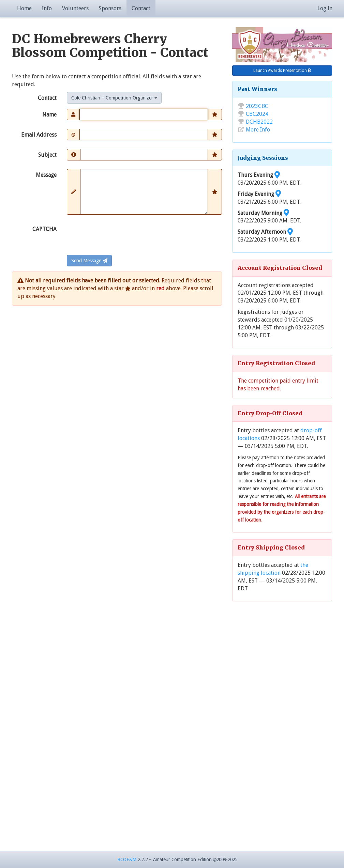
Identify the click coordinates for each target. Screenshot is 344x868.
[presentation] (119, 236)
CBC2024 (257, 114)
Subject (47, 155)
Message (46, 175)
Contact (141, 8)
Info (47, 8)
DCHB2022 (259, 122)
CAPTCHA (44, 229)
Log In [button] (325, 8)
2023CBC (257, 106)
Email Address (39, 135)
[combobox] (114, 98)
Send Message (89, 261)
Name (49, 115)
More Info (258, 130)
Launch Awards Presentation (282, 71)
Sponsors (110, 8)
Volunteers (75, 8)
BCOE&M (127, 859)
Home (24, 8)
